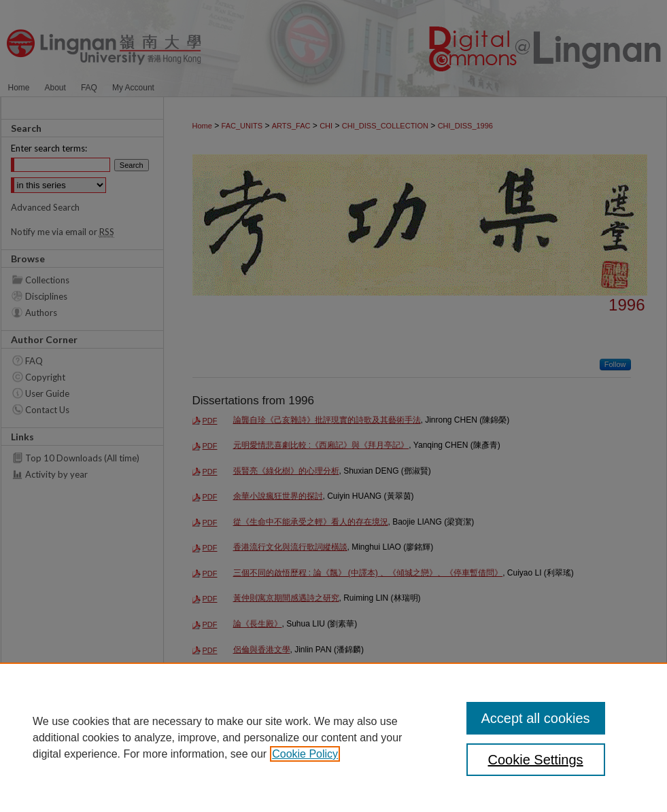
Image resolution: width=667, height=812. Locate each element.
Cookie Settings (536, 760)
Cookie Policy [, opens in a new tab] (305, 754)
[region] (333, 737)
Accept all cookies (536, 718)
